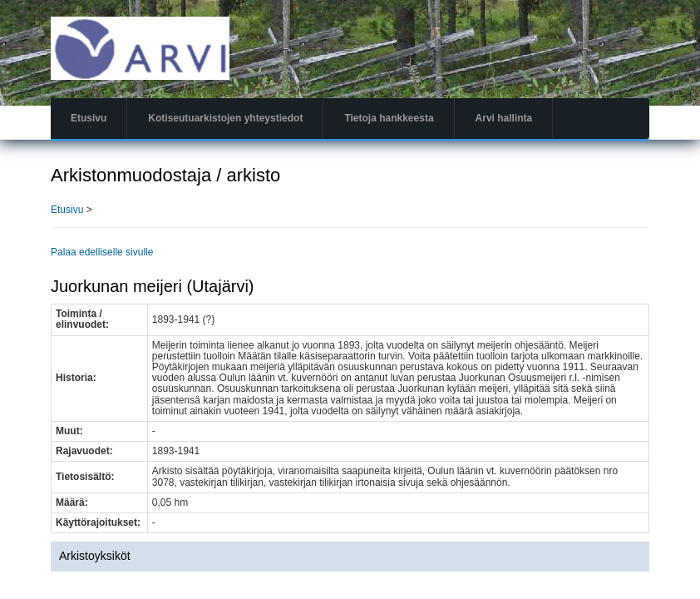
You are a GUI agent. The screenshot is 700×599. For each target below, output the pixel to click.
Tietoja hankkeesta (389, 118)
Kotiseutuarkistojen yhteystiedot (225, 118)
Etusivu (89, 118)
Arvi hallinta (504, 118)
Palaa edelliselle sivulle (102, 252)
